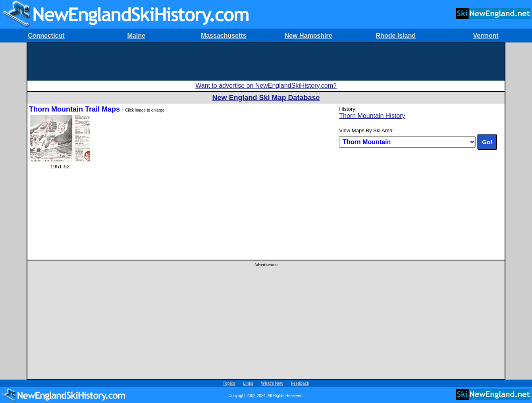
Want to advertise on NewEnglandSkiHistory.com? (266, 86)
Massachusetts (224, 36)
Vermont (486, 36)
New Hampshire (308, 36)
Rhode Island (396, 36)
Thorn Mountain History (372, 116)
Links (248, 383)
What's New (272, 383)
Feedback (300, 383)
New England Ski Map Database (266, 98)
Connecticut (46, 36)
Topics (229, 383)
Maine (136, 36)
